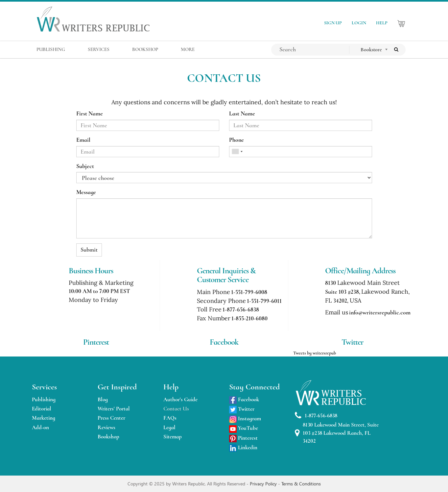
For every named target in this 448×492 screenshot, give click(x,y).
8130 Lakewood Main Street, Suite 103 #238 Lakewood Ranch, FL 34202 (337, 433)
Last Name (242, 113)
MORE (188, 49)
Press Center (111, 418)
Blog (103, 399)
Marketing (44, 418)
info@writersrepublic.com (380, 312)
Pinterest (243, 438)
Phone (236, 140)
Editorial (42, 409)
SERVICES (99, 49)
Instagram (245, 418)
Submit (89, 250)
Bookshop (108, 437)
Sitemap (173, 437)
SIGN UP (333, 23)
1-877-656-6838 (241, 309)
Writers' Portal (114, 409)
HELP (382, 23)
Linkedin (243, 447)
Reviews (106, 427)
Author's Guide (180, 399)
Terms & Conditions (301, 484)
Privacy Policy (264, 484)
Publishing (44, 399)
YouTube (244, 428)
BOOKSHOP (145, 49)
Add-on (40, 427)
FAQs (170, 418)
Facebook (244, 399)
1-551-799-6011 (264, 301)
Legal (169, 427)
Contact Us (176, 409)
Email (83, 140)
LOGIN (359, 23)
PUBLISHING (51, 49)
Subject (85, 166)
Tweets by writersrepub (315, 353)
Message (86, 192)
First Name (90, 113)
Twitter (242, 409)
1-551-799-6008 (249, 292)
